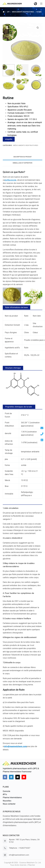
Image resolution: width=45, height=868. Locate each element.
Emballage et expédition (22, 163)
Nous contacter (9, 804)
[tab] (23, 157)
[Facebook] (5, 777)
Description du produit (22, 157)
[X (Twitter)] (18, 777)
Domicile (6, 791)
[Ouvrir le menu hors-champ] (41, 4)
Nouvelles (7, 801)
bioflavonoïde (11, 180)
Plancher (32, 865)
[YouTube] (24, 777)
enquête (9, 139)
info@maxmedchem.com (19, 855)
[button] (36, 4)
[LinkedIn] (11, 777)
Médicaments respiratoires (26, 145)
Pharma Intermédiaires (12, 798)
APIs (5, 794)
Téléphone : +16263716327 (20, 848)
